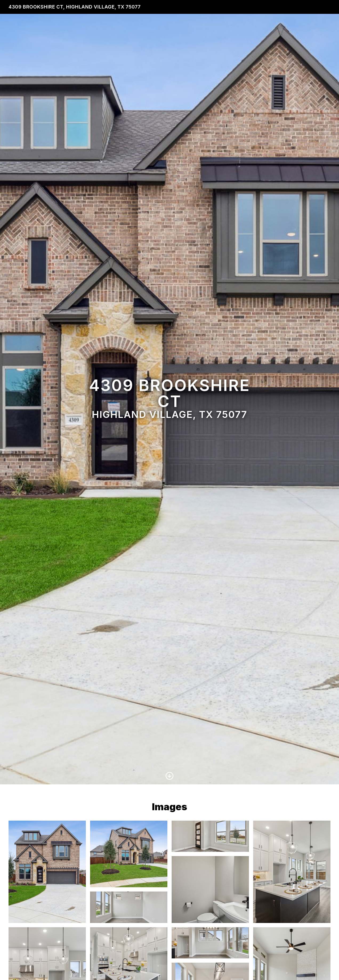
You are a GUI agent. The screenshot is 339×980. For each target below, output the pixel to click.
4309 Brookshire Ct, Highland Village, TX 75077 (75, 7)
